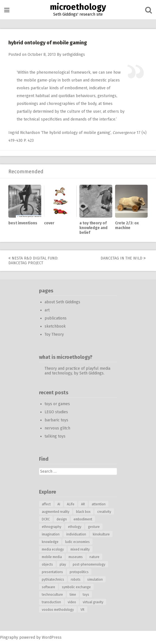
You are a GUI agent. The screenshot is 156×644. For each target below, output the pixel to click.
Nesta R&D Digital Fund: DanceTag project (33, 261)
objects (47, 564)
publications (56, 318)
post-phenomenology (89, 564)
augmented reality (56, 512)
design (62, 519)
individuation (76, 534)
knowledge (50, 542)
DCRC (46, 519)
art (47, 310)
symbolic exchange (76, 587)
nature (94, 557)
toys (86, 595)
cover (49, 223)
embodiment (83, 519)
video (72, 602)
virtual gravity (93, 602)
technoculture (52, 595)
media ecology (53, 549)
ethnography (52, 527)
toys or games (57, 404)
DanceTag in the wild (123, 258)
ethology (75, 527)
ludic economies (77, 542)
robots (76, 580)
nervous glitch (57, 428)
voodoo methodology (58, 610)
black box (83, 512)
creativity (104, 512)
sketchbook (55, 326)
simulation (95, 580)
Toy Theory (54, 334)
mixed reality (80, 549)
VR (82, 610)
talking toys (55, 436)
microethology (78, 7)
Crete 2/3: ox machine (127, 225)
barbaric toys (56, 420)
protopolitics (79, 572)
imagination (51, 534)
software (48, 587)
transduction (51, 602)
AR (83, 504)
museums (76, 557)
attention (99, 504)
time (73, 595)
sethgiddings (74, 55)
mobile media (52, 557)
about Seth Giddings (62, 302)
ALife (71, 504)
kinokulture (101, 534)
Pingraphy (9, 637)
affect (46, 504)
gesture (94, 527)
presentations (52, 572)
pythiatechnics (53, 580)
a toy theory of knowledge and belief (93, 228)
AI (59, 504)
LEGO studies (56, 412)
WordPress (52, 637)
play (63, 564)
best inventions (23, 223)
